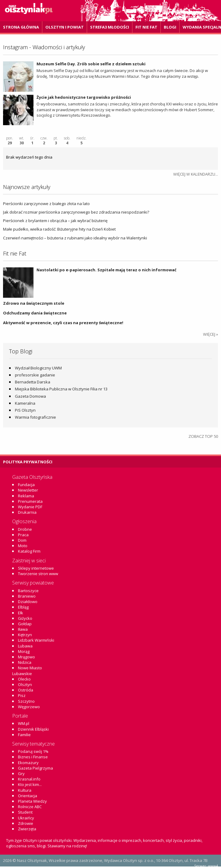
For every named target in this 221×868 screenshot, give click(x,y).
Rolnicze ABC (30, 807)
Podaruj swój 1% (33, 751)
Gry (21, 774)
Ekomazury (28, 763)
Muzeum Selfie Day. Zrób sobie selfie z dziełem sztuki (91, 64)
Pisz (22, 695)
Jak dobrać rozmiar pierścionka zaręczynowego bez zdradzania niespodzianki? (76, 212)
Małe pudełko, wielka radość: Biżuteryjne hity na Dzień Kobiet (59, 229)
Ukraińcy (26, 818)
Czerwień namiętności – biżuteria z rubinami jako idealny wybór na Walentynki (75, 238)
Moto (23, 546)
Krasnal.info (29, 779)
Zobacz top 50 (203, 436)
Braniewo (27, 596)
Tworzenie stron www (38, 574)
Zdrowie (26, 823)
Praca (23, 535)
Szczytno (26, 701)
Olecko (24, 679)
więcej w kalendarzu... (196, 174)
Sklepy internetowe (36, 568)
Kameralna (25, 403)
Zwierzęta (27, 829)
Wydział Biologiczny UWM (38, 368)
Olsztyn (25, 684)
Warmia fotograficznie (35, 417)
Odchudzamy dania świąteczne (35, 313)
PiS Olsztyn (25, 410)
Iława (23, 629)
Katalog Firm (29, 551)
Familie (24, 735)
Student (25, 812)
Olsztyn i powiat (65, 27)
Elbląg (23, 607)
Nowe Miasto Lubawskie (27, 671)
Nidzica (25, 662)
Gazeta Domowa (30, 396)
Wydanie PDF (30, 507)
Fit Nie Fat (146, 27)
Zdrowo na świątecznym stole (34, 303)
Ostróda (26, 690)
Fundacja (26, 485)
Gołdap (25, 624)
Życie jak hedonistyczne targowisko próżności (85, 97)
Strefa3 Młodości (110, 27)
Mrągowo (26, 657)
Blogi (170, 27)
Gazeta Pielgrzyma (35, 768)
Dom (22, 540)
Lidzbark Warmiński (36, 640)
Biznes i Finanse (33, 757)
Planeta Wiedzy (32, 801)
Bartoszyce (28, 591)
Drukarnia (27, 512)
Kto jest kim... (30, 784)
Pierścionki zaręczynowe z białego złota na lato (46, 204)
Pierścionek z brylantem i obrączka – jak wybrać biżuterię (55, 221)
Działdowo (28, 602)
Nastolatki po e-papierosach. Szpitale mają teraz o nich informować (107, 270)
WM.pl (24, 723)
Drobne (25, 529)
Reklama (26, 496)
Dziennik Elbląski (33, 729)
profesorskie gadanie (35, 375)
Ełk (21, 613)
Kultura (25, 790)
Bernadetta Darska (33, 382)
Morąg (24, 651)
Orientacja (28, 796)
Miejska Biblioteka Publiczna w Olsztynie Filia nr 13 (61, 389)
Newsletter (28, 490)
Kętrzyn (25, 635)
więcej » (210, 334)
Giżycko (25, 618)
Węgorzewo (29, 707)
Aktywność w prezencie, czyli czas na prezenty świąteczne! (63, 323)
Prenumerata (30, 501)
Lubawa (25, 646)
